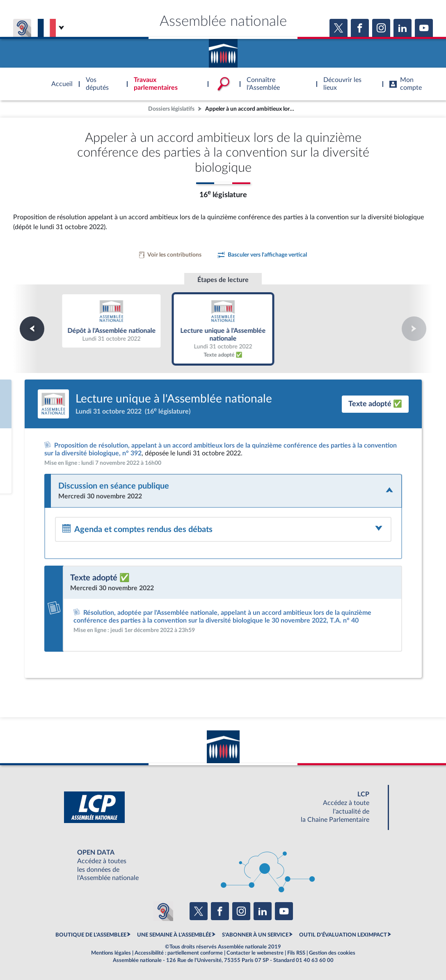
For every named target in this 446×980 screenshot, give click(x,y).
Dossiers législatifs (171, 109)
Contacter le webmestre (255, 953)
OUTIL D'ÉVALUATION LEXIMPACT (343, 935)
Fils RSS (296, 953)
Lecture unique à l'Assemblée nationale (223, 329)
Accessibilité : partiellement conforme (179, 953)
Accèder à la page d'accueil (223, 50)
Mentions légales (111, 953)
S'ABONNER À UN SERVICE (255, 935)
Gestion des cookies (332, 953)
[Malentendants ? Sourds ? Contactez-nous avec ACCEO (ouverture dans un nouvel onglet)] (163, 911)
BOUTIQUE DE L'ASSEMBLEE (91, 935)
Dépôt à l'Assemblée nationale (112, 321)
